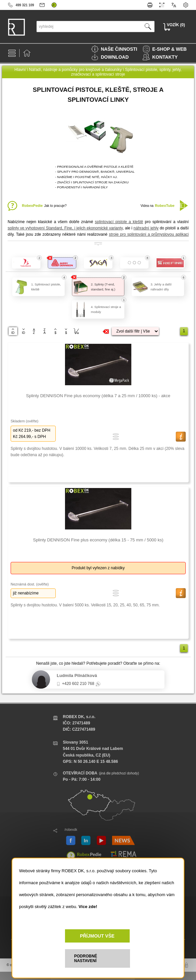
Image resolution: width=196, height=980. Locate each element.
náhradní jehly (146, 228)
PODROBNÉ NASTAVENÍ (86, 958)
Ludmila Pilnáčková (77, 675)
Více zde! (88, 907)
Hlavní (20, 70)
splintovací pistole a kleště (119, 222)
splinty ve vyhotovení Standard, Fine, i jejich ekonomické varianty (65, 228)
